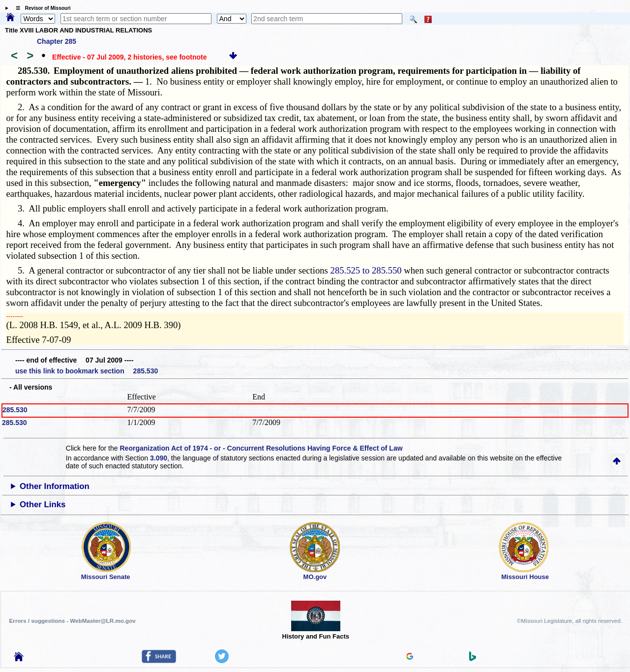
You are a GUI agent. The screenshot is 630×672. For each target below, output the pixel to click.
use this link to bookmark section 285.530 (87, 371)
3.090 (159, 458)
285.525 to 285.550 (366, 270)
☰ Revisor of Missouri (41, 8)
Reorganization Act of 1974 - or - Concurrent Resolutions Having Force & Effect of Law (261, 448)
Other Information (55, 486)
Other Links (43, 504)
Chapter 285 (57, 41)
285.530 (15, 410)
